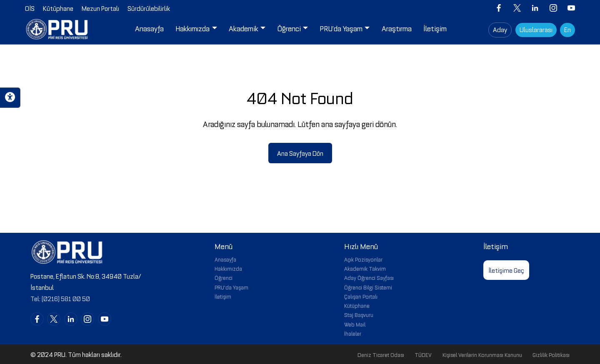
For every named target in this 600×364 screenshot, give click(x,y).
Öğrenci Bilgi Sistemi (368, 287)
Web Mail (355, 324)
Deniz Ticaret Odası (381, 354)
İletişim (223, 296)
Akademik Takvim (365, 268)
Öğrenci (224, 277)
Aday (500, 29)
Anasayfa (225, 259)
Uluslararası (536, 29)
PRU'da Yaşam (231, 287)
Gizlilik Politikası (551, 354)
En (567, 29)
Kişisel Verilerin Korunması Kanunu (482, 354)
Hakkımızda (228, 268)
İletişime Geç (506, 270)
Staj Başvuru (359, 314)
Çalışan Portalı (361, 296)
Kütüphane (357, 305)
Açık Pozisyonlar (363, 259)
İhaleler (353, 333)
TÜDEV (423, 354)
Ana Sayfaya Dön (300, 153)
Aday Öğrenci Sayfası (369, 277)
